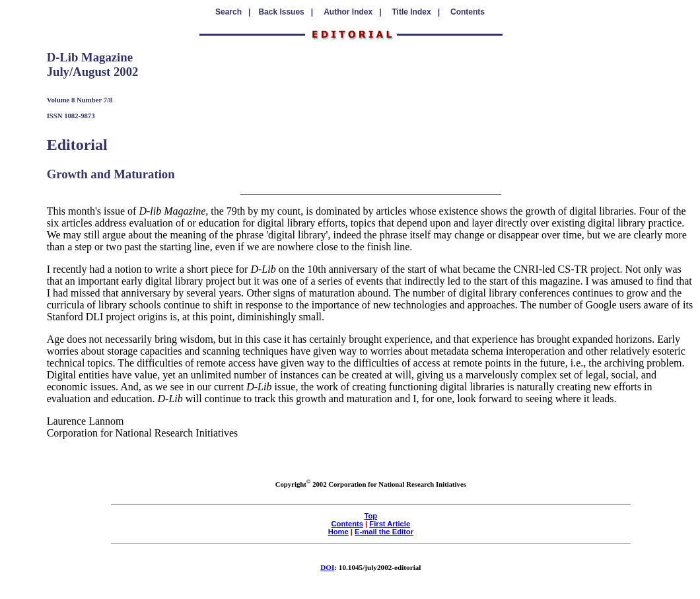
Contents (468, 12)
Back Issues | (286, 12)
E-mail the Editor (384, 532)
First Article (390, 524)
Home (338, 532)
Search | (233, 12)
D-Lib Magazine (90, 57)
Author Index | (352, 12)
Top (370, 516)
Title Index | (416, 12)
